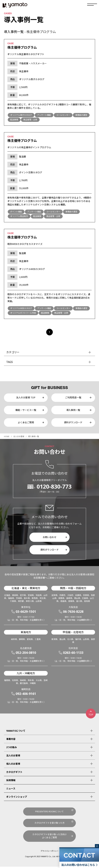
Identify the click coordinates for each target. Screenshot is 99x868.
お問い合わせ (49, 538)
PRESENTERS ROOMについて (49, 813)
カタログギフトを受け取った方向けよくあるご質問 (49, 837)
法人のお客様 (19, 438)
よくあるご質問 (26, 424)
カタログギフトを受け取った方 (49, 824)
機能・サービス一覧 (26, 411)
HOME (7, 438)
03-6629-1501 (26, 613)
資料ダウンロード (73, 424)
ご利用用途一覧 (73, 398)
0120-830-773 (54, 488)
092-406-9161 (26, 695)
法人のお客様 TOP (26, 398)
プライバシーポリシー (49, 852)
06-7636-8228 (73, 613)
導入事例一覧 (73, 411)
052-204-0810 (26, 654)
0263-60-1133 (73, 654)
